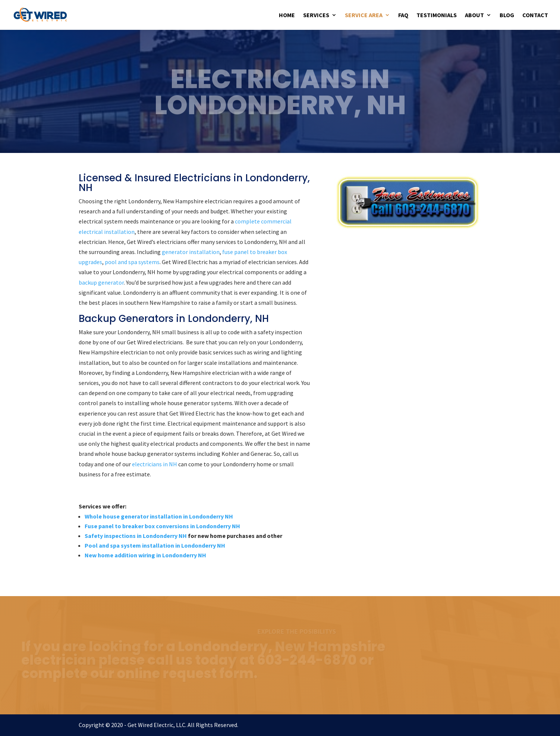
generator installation (191, 252)
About (474, 15)
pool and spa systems (132, 262)
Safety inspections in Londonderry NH (136, 536)
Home (287, 15)
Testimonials (437, 15)
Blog (507, 15)
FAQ (403, 15)
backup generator (101, 282)
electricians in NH (155, 464)
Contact (535, 15)
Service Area (364, 15)
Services (316, 15)
